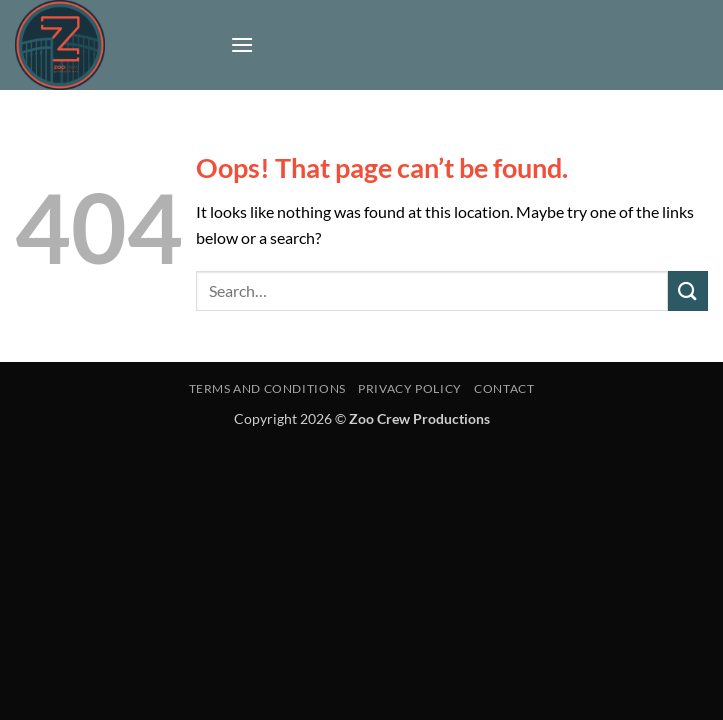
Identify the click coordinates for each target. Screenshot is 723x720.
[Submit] (688, 290)
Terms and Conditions (267, 388)
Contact (504, 388)
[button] (242, 44)
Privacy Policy (410, 388)
